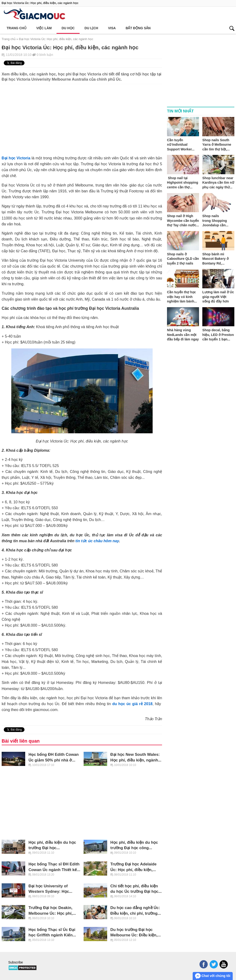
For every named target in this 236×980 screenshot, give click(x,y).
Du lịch (91, 28)
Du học (68, 28)
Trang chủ (16, 28)
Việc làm (44, 28)
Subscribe (16, 962)
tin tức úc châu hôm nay (97, 541)
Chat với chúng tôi (213, 976)
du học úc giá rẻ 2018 (132, 704)
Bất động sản (138, 28)
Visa (112, 28)
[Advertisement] (82, 117)
